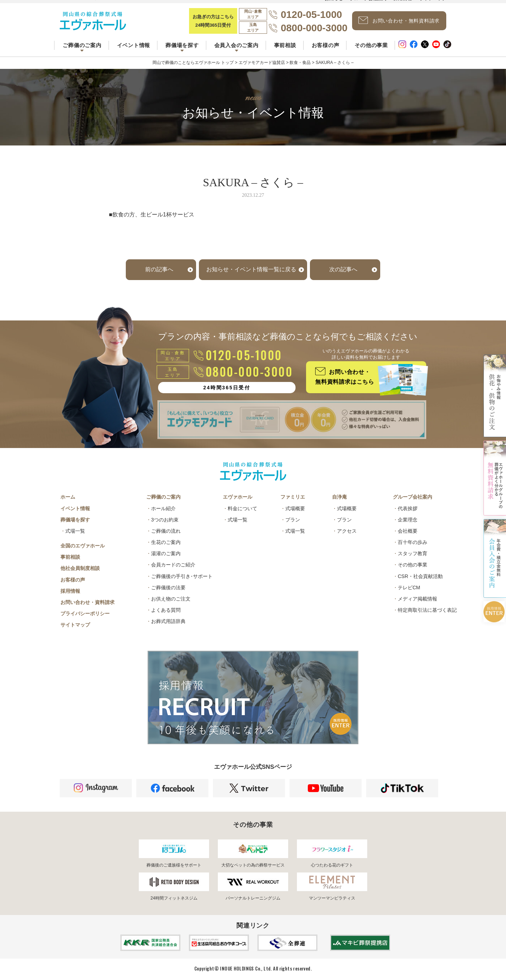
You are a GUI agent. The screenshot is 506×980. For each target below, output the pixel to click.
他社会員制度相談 (80, 568)
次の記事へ (343, 269)
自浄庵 (339, 497)
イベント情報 (134, 45)
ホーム (68, 497)
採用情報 (70, 591)
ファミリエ (293, 497)
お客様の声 (326, 45)
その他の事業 (371, 45)
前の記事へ (159, 269)
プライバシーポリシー (85, 614)
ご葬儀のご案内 (163, 497)
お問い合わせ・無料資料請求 (399, 21)
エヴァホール (238, 497)
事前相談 (285, 45)
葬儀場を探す (75, 520)
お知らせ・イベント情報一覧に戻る (251, 269)
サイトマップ (75, 625)
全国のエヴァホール (83, 546)
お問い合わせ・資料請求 (87, 602)
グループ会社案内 (413, 497)
